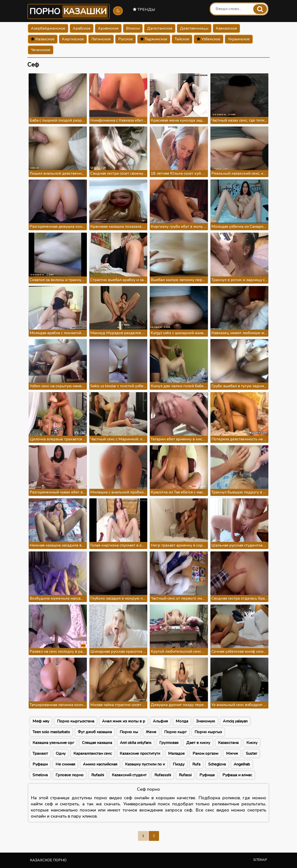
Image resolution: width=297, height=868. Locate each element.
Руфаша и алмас (237, 775)
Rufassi (185, 775)
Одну (61, 754)
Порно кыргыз (208, 732)
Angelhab (242, 764)
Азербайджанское (48, 28)
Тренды (144, 10)
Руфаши (40, 764)
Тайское (182, 39)
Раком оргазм (205, 754)
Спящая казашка (97, 743)
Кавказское (226, 28)
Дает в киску (198, 743)
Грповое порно (69, 775)
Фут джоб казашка (95, 732)
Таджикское (154, 39)
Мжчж (232, 754)
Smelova (40, 775)
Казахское (43, 39)
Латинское (101, 39)
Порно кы (129, 732)
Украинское (239, 39)
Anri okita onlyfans (136, 743)
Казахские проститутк (140, 754)
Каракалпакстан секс (93, 754)
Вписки (133, 28)
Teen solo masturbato (51, 732)
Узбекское (209, 39)
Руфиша (207, 775)
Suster (251, 754)
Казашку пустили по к (145, 764)
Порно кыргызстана (76, 721)
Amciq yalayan (235, 721)
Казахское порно (48, 860)
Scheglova (217, 764)
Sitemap (260, 860)
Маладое (176, 754)
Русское (126, 39)
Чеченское (41, 50)
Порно (69, 11)
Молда (182, 721)
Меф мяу (41, 721)
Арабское (82, 28)
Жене (151, 732)
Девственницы (194, 28)
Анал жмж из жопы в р (124, 721)
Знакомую (206, 721)
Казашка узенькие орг (53, 743)
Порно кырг (175, 732)
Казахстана (228, 743)
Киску (252, 743)
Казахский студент (129, 775)
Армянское (108, 28)
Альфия (160, 721)
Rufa (196, 764)
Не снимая (65, 764)
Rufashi (98, 775)
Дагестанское (160, 28)
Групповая (169, 743)
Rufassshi (163, 775)
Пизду (179, 764)
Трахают (40, 754)
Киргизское (73, 39)
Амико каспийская (100, 764)
